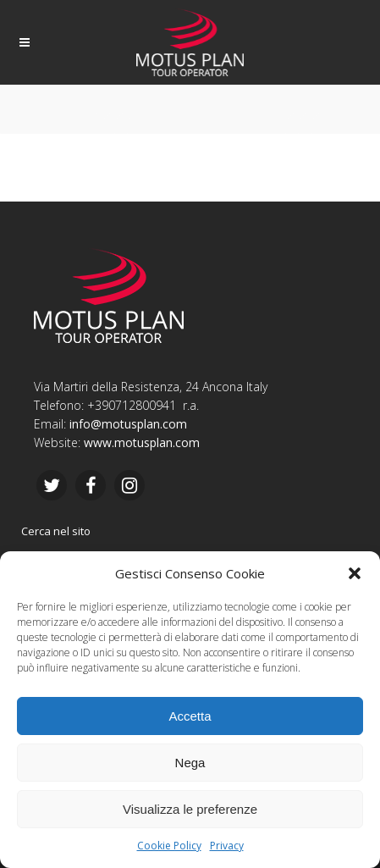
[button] (355, 573)
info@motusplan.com (128, 424)
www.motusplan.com (142, 442)
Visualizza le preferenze (190, 809)
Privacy (227, 846)
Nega (190, 763)
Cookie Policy (169, 846)
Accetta (190, 716)
